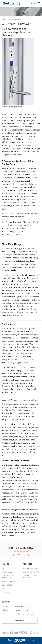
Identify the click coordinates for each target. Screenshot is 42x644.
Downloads (7, 572)
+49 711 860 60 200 (22, 607)
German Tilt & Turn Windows (30, 577)
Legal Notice (7, 585)
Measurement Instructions (7, 577)
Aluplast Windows (30, 568)
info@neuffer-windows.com (24, 614)
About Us (5, 568)
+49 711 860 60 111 (22, 610)
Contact (5, 592)
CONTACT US (20, 621)
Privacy (5, 589)
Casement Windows (31, 572)
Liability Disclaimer (9, 581)
